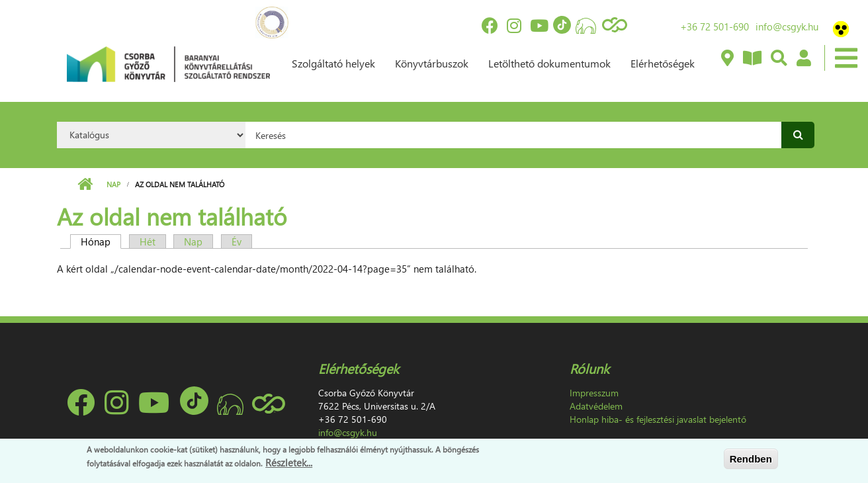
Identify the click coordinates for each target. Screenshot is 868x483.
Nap (113, 184)
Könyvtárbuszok (432, 63)
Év (237, 241)
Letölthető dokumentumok (549, 63)
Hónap (101, 241)
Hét (148, 241)
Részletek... (289, 462)
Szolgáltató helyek (333, 63)
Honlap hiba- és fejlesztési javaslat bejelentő (658, 419)
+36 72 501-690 (715, 26)
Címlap (85, 185)
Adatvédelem (596, 406)
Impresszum (594, 393)
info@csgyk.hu (787, 26)
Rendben (751, 459)
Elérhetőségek (663, 63)
